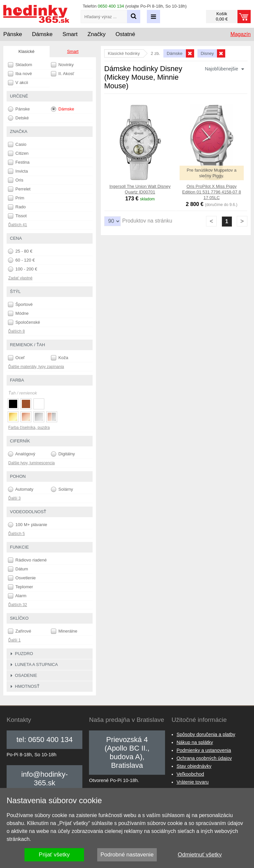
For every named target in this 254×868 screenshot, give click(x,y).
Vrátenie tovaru (193, 782)
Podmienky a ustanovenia (204, 750)
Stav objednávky (194, 766)
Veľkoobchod (190, 774)
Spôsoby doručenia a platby (206, 734)
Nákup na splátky (195, 742)
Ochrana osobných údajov (204, 758)
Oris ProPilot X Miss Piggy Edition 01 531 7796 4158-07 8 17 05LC (212, 192)
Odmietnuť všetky (200, 855)
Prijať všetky (54, 855)
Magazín (241, 34)
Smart (73, 51)
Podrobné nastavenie (127, 855)
